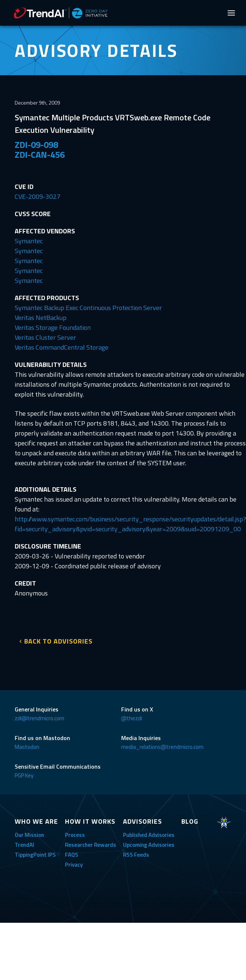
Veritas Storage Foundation (53, 327)
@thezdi (132, 718)
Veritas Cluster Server (45, 337)
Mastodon (27, 747)
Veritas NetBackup (41, 318)
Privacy (74, 865)
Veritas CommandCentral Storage (61, 347)
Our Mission (29, 835)
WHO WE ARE (36, 821)
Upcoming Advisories (149, 845)
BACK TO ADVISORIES (58, 641)
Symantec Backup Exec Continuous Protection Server (88, 308)
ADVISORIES (142, 821)
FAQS (72, 855)
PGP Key (24, 775)
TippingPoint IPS (35, 855)
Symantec (29, 241)
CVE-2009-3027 (37, 196)
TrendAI (24, 845)
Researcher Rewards (91, 845)
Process (75, 835)
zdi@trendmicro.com (39, 718)
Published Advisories (149, 835)
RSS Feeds (136, 855)
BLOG (190, 821)
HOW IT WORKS (90, 821)
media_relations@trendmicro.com (162, 747)
